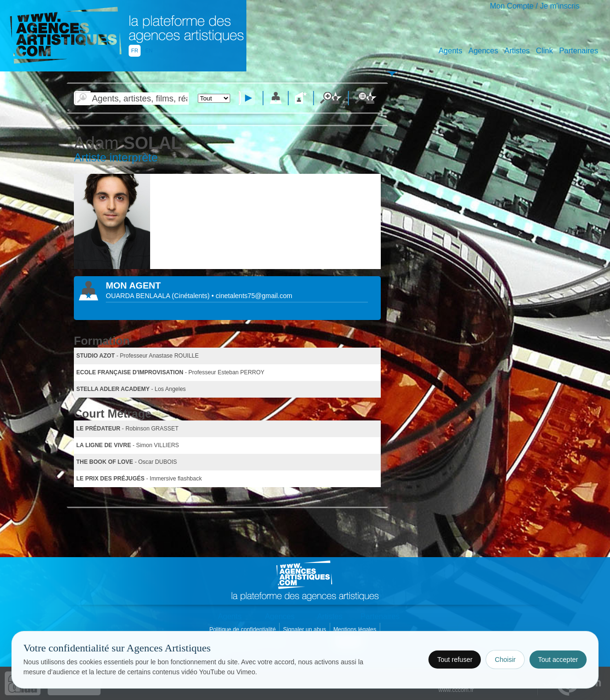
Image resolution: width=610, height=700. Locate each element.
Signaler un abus (305, 630)
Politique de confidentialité (243, 630)
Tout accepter (558, 660)
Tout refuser (455, 660)
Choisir (505, 660)
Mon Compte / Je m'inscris (535, 6)
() (192, 296)
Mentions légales (355, 630)
